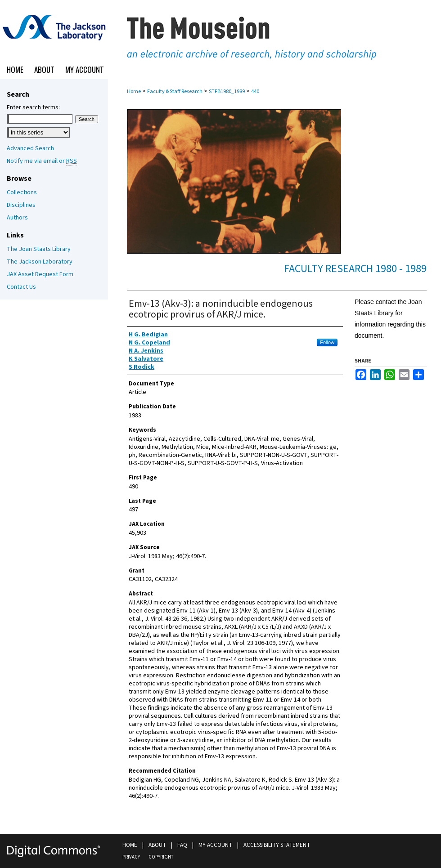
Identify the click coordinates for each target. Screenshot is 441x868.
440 (255, 92)
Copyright (161, 857)
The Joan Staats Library (39, 249)
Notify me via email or (42, 161)
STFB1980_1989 (227, 92)
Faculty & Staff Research (175, 92)
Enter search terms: (33, 107)
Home (134, 92)
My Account (215, 845)
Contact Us (21, 287)
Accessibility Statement (277, 845)
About (157, 845)
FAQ (182, 845)
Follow (327, 342)
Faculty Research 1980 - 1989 (355, 269)
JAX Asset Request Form (40, 274)
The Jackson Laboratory (40, 262)
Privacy (131, 857)
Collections (22, 192)
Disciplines (21, 205)
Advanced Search (30, 148)
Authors (17, 218)
